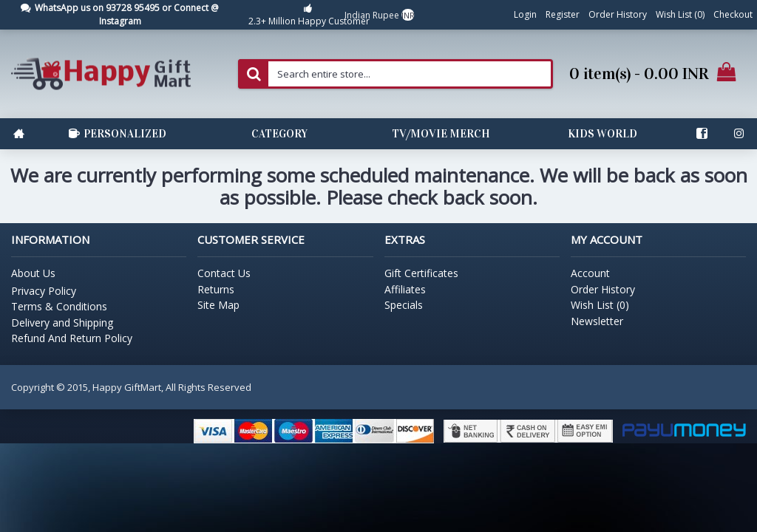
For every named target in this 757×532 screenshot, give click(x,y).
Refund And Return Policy (72, 338)
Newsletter (597, 321)
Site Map (218, 305)
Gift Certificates (421, 273)
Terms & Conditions (59, 306)
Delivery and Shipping (62, 323)
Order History (603, 289)
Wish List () (600, 305)
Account (590, 273)
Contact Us (224, 273)
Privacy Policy (44, 291)
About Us (33, 273)
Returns (216, 289)
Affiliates (405, 289)
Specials (404, 305)
